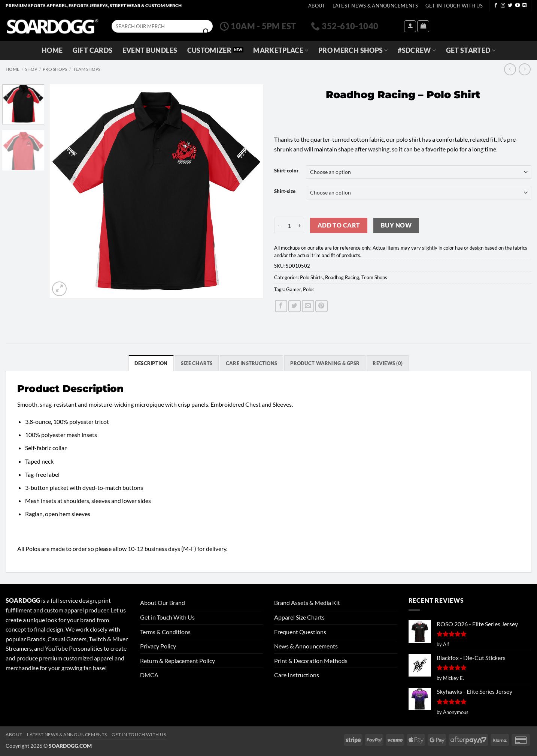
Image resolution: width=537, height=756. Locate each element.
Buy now (396, 225)
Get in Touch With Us (167, 617)
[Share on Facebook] (281, 306)
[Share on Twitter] (295, 306)
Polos (309, 289)
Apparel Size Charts (299, 617)
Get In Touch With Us (454, 6)
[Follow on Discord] (525, 6)
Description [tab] (151, 363)
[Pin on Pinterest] (321, 306)
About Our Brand (163, 603)
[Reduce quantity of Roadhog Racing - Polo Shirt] (279, 225)
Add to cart (339, 225)
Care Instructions (297, 675)
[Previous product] (524, 69)
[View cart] (423, 26)
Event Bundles (150, 50)
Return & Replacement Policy (178, 661)
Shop (31, 69)
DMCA (149, 675)
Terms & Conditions (165, 632)
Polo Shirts (311, 277)
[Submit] (206, 32)
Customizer (210, 50)
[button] (410, 26)
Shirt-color (286, 171)
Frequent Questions (300, 632)
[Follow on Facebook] (496, 6)
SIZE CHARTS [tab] (197, 363)
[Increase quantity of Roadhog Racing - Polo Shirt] (300, 225)
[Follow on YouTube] (518, 6)
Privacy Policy (158, 646)
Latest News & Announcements (375, 6)
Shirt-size (285, 192)
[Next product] (510, 69)
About (317, 6)
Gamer (293, 289)
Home (52, 50)
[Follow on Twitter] (510, 6)
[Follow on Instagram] (503, 6)
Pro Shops (55, 69)
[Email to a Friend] (308, 306)
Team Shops (87, 69)
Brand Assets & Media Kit (307, 603)
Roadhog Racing (342, 277)
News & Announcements (306, 646)
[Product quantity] (289, 225)
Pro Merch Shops (353, 50)
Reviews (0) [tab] (388, 363)
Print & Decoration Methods (311, 661)
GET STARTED (471, 50)
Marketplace (281, 50)
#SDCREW (417, 50)
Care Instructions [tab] (251, 363)
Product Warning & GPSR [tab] (325, 363)
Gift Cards (93, 50)
